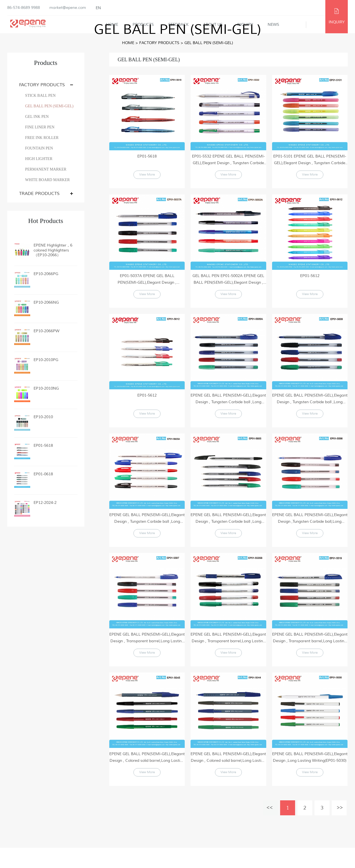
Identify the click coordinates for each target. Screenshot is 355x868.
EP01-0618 (43, 474)
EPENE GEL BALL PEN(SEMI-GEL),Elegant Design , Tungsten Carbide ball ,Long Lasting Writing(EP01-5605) (228, 529)
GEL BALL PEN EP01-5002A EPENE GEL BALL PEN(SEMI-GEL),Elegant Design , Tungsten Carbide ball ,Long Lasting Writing (228, 283)
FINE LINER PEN (40, 127)
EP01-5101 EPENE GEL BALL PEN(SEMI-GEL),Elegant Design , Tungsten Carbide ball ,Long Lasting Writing (310, 160)
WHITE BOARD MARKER (48, 180)
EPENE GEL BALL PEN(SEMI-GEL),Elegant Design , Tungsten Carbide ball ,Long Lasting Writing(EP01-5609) (310, 406)
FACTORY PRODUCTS (159, 43)
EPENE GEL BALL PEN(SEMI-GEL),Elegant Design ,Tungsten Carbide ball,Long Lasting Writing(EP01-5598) (310, 529)
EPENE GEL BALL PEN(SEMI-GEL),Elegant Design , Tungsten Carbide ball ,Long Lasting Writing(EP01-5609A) (228, 406)
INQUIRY (337, 22)
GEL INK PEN (37, 117)
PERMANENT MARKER (46, 169)
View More (147, 177)
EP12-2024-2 (45, 503)
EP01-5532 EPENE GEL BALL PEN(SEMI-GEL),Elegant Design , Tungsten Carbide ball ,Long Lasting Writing (228, 160)
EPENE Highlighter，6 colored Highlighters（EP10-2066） (53, 250)
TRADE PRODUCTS (39, 194)
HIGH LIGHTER (39, 159)
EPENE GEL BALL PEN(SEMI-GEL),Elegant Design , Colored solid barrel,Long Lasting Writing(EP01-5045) (147, 774)
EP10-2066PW (46, 331)
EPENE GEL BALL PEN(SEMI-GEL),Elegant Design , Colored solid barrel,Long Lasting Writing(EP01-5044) (228, 774)
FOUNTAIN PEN (39, 148)
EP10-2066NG (46, 302)
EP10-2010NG (46, 388)
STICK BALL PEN (40, 96)
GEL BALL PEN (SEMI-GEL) (209, 43)
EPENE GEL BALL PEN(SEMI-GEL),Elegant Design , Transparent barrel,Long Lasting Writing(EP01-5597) (147, 652)
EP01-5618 (43, 446)
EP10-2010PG (46, 360)
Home (128, 43)
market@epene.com (68, 8)
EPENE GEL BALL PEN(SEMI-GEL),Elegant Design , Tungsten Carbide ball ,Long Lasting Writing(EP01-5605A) (147, 529)
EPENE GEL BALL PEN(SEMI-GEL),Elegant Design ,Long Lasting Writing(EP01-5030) (310, 774)
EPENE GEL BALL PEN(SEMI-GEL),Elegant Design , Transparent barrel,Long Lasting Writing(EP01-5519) (310, 652)
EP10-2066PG (46, 274)
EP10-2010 (43, 417)
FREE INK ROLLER (42, 138)
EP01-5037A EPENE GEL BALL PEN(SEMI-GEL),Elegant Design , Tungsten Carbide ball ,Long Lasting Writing (147, 283)
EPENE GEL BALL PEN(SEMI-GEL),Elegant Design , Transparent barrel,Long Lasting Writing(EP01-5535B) (228, 652)
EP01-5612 (310, 279)
